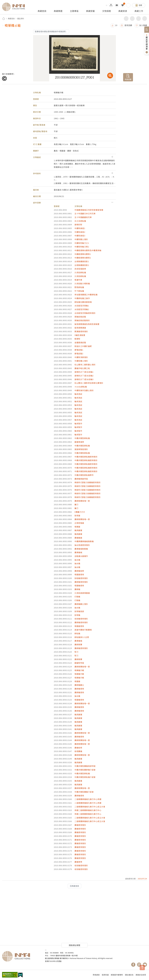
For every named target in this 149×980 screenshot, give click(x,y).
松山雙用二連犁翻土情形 (85, 365)
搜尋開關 (128, 5)
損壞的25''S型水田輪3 (84, 379)
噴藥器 (77, 527)
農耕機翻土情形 (81, 604)
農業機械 (78, 552)
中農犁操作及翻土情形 (84, 390)
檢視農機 (78, 751)
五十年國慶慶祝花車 (83, 217)
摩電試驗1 (79, 350)
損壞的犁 (78, 225)
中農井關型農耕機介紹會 (85, 770)
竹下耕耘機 (79, 291)
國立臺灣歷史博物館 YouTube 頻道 (145, 965)
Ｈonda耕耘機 (81, 387)
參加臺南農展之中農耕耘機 (86, 295)
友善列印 (132, 19)
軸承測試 (78, 394)
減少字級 (145, 19)
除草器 (77, 516)
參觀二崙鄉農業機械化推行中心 (88, 810)
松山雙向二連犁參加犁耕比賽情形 (89, 383)
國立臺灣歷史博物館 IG (139, 965)
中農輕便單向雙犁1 (83, 254)
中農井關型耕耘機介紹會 (85, 777)
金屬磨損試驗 (80, 342)
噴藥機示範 (79, 670)
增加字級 (138, 19)
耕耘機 (77, 633)
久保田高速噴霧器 (82, 593)
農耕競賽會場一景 (82, 501)
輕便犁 (77, 339)
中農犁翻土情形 (81, 239)
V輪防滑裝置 (80, 335)
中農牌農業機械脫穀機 (84, 541)
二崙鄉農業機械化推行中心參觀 (88, 799)
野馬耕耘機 (79, 287)
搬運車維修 (79, 442)
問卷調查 (96, 975)
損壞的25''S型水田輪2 (84, 376)
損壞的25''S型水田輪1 (84, 372)
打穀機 (77, 597)
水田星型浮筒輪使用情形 (85, 313)
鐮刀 (76, 504)
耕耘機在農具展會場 (83, 302)
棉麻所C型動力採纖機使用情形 (88, 482)
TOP (142, 968)
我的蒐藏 (123, 5)
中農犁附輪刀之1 (82, 243)
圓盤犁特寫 (79, 663)
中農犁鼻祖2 (80, 232)
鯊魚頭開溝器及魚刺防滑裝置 (87, 324)
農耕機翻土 (79, 685)
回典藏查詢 (74, 886)
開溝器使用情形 (81, 331)
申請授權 (128, 79)
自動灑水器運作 (81, 556)
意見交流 (117, 5)
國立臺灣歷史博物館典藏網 (15, 7)
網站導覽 (111, 5)
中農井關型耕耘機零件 (84, 475)
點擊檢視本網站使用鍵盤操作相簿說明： (51, 31)
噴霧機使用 (79, 586)
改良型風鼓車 (80, 269)
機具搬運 (78, 530)
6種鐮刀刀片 (80, 512)
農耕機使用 (79, 689)
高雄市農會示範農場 (83, 630)
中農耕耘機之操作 (82, 298)
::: (107, 5)
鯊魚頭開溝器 (80, 328)
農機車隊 (78, 862)
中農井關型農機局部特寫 (85, 766)
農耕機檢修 (79, 571)
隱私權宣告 (129, 975)
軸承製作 (78, 424)
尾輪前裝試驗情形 (82, 320)
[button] (74, 157)
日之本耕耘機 (80, 221)
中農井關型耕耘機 (82, 438)
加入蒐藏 (143, 25)
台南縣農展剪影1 (82, 261)
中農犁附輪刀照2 (82, 247)
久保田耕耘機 (80, 272)
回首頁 (4, 19)
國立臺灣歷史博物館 (21, 956)
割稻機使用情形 (81, 578)
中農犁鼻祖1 (80, 228)
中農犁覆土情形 (81, 361)
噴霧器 (77, 681)
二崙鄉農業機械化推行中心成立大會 (90, 807)
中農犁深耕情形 (81, 357)
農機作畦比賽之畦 (82, 368)
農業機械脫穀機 (81, 549)
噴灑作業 (78, 280)
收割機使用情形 (81, 619)
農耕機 (77, 589)
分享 (126, 19)
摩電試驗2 (79, 353)
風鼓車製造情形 (81, 449)
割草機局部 (79, 611)
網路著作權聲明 (117, 975)
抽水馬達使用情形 (82, 545)
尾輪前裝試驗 (80, 317)
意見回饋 (128, 25)
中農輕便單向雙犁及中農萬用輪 (88, 250)
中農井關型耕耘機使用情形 (86, 457)
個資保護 (105, 975)
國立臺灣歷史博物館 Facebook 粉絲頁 (133, 965)
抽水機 (77, 560)
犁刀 (76, 652)
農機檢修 (78, 748)
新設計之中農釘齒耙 (83, 346)
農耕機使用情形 (81, 582)
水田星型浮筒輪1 (82, 306)
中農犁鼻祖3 (80, 236)
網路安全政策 (141, 975)
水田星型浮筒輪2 (82, 309)
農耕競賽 (78, 644)
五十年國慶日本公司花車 (85, 213)
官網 (140, 5)
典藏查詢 (11, 18)
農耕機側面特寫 (81, 479)
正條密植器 (79, 523)
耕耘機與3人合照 (82, 637)
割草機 (77, 615)
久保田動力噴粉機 (82, 283)
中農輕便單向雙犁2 (83, 258)
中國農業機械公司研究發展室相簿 (89, 210)
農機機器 (78, 538)
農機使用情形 (80, 825)
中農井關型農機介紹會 (84, 792)
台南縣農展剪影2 (82, 265)
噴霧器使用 (79, 574)
